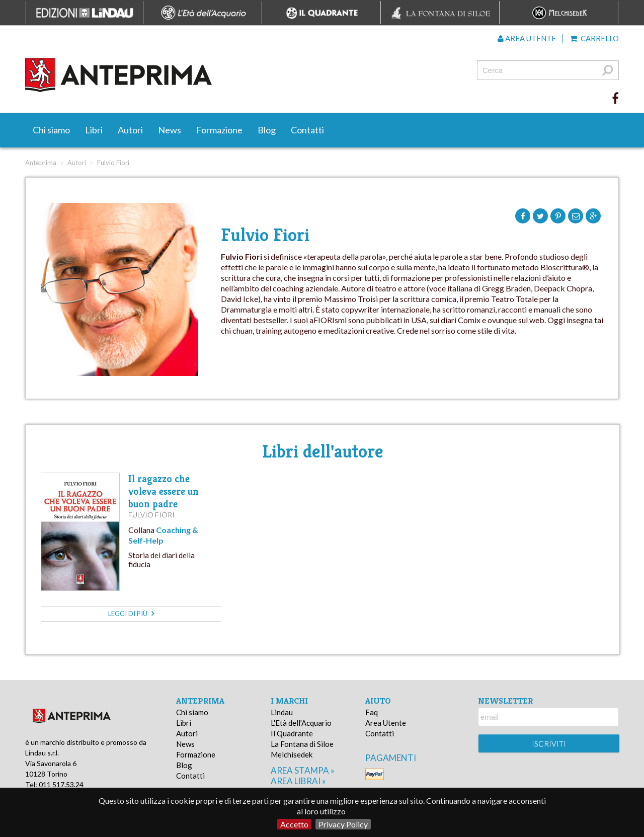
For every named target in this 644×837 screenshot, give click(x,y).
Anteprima (41, 163)
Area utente (527, 38)
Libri (94, 130)
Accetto (294, 824)
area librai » (298, 781)
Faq (372, 712)
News (170, 130)
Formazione (219, 130)
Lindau (282, 712)
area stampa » (303, 770)
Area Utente (386, 723)
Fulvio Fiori (151, 515)
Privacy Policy (343, 824)
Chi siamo (51, 130)
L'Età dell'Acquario (301, 723)
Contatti (307, 130)
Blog (267, 130)
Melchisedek (292, 754)
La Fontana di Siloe (302, 744)
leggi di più (131, 614)
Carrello (594, 38)
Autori (130, 130)
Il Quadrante (292, 733)
